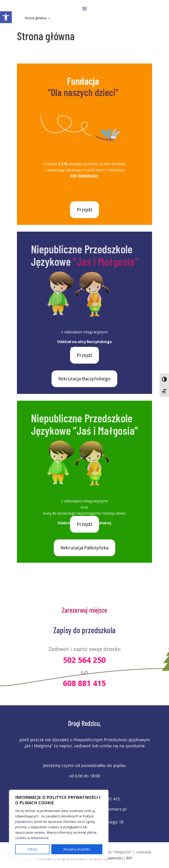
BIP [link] (129, 858)
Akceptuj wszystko (77, 849)
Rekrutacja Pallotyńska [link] (84, 548)
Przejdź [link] (84, 210)
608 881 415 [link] (84, 683)
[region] (59, 824)
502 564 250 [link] (84, 660)
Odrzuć (32, 849)
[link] (6, 17)
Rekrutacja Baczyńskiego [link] (84, 379)
